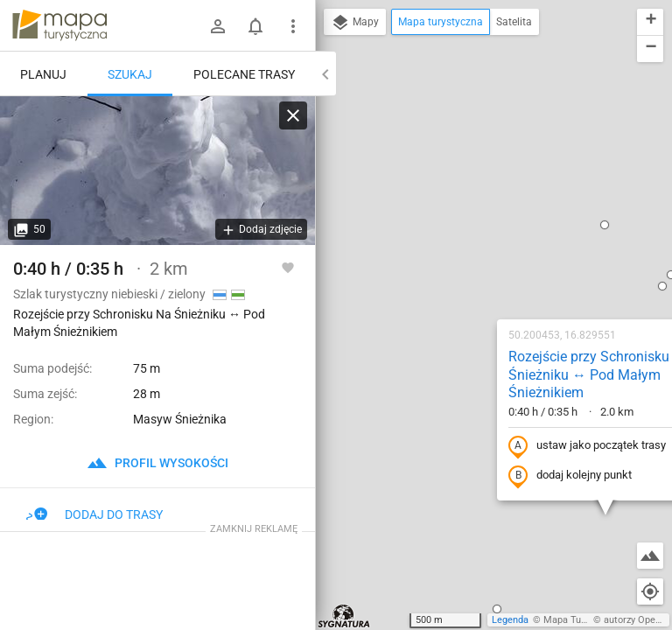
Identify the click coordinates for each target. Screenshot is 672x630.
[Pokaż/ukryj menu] (293, 26)
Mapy (355, 23)
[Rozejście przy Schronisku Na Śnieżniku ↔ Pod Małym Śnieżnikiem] (157, 171)
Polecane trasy (244, 74)
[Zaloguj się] (218, 26)
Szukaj (130, 74)
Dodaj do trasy (94, 514)
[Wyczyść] (293, 115)
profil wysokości (157, 463)
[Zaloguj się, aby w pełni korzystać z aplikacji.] (288, 267)
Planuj (43, 74)
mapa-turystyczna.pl (59, 25)
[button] (386, 400)
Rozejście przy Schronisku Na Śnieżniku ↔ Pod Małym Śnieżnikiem (488, 166)
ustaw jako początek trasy (476, 237)
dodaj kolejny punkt (459, 267)
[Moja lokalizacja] (650, 591)
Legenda (510, 620)
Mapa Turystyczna (583, 620)
